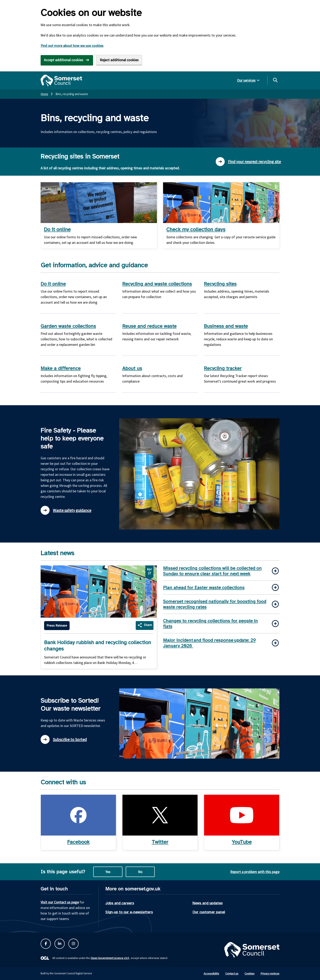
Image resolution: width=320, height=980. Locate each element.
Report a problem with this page (255, 872)
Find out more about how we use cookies (72, 46)
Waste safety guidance (66, 510)
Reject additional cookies (119, 60)
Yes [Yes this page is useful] (108, 872)
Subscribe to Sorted (64, 739)
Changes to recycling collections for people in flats (210, 624)
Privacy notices (270, 973)
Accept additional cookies (64, 60)
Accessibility (211, 973)
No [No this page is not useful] (140, 872)
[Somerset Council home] (61, 80)
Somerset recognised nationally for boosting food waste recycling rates (215, 604)
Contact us (232, 973)
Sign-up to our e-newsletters (129, 912)
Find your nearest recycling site (248, 162)
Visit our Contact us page (60, 902)
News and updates (208, 903)
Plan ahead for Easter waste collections (204, 588)
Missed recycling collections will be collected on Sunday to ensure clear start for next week (212, 571)
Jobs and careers (120, 903)
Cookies (249, 973)
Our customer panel (209, 912)
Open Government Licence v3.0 (110, 958)
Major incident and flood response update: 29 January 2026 (209, 643)
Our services (246, 80)
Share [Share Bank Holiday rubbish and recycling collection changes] (148, 625)
